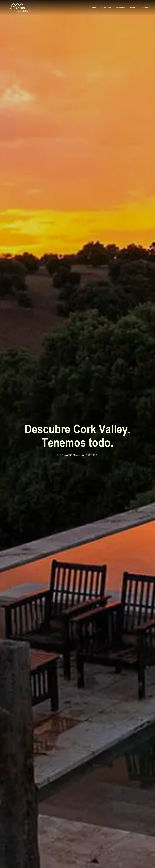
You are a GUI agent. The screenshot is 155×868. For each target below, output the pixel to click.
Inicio (94, 8)
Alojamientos (106, 8)
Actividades (121, 8)
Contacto (146, 8)
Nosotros (134, 8)
